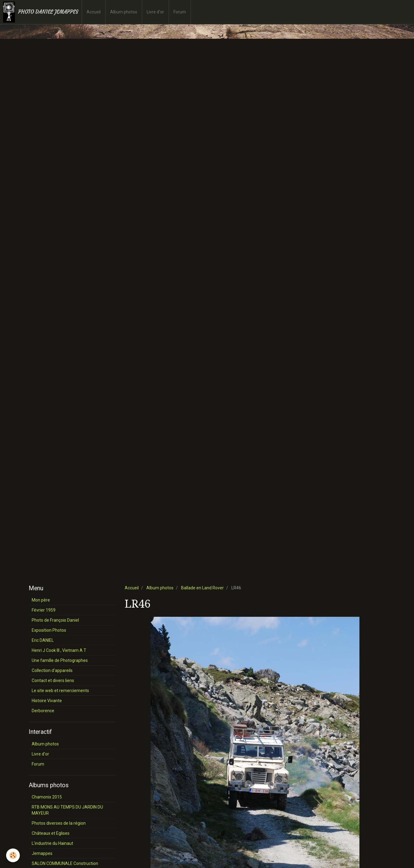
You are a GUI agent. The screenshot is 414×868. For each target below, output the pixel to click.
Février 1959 (44, 610)
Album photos (124, 12)
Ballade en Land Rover (202, 588)
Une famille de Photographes (60, 660)
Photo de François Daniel (55, 620)
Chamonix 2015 (47, 797)
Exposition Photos (49, 630)
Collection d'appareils (52, 670)
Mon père (41, 600)
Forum (180, 12)
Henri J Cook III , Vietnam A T (59, 650)
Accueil (94, 12)
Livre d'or (155, 12)
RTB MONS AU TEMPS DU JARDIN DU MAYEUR (67, 810)
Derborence (43, 711)
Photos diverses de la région (59, 823)
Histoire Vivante (47, 701)
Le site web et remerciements (60, 691)
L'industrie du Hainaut (52, 843)
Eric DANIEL (43, 640)
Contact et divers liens (53, 680)
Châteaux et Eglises (51, 833)
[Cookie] (13, 855)
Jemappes (42, 853)
